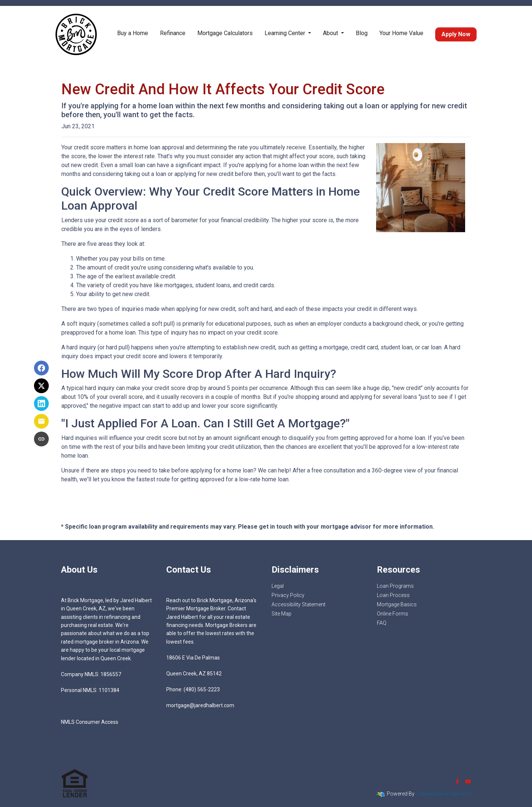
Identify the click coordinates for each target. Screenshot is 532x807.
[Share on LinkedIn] (41, 404)
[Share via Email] (41, 421)
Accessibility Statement (299, 604)
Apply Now (456, 34)
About (331, 33)
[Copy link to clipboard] (41, 439)
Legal (278, 586)
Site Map (282, 614)
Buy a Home (133, 33)
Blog (362, 33)
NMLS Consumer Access (90, 722)
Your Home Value (401, 33)
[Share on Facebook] (41, 368)
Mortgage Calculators (225, 33)
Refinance (173, 33)
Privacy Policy (288, 595)
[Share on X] (41, 386)
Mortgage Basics (397, 604)
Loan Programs (395, 586)
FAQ (382, 623)
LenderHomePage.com (444, 794)
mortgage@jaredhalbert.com (200, 705)
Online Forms (393, 614)
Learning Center (286, 33)
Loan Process (393, 595)
